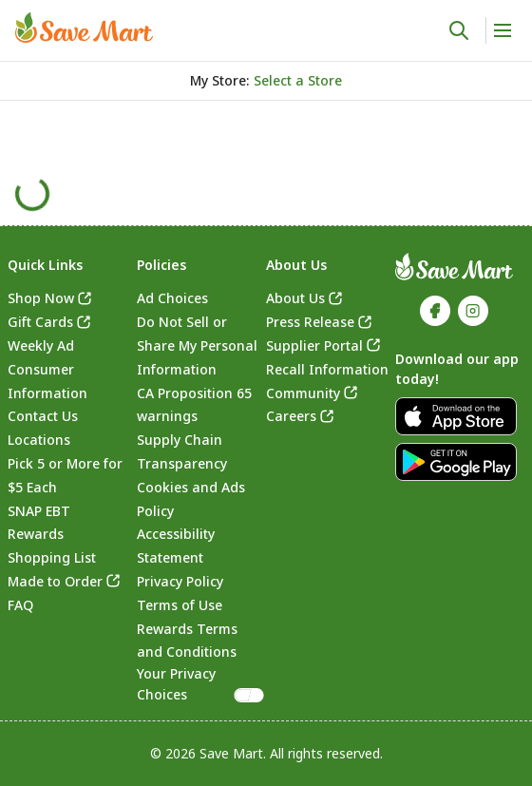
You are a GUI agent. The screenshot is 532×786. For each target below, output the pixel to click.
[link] (84, 28)
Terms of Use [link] (180, 605)
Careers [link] (291, 416)
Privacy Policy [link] (180, 581)
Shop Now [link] (41, 298)
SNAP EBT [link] (39, 511)
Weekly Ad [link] (41, 345)
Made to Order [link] (55, 581)
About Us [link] (295, 298)
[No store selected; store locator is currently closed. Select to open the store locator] (298, 81)
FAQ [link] (20, 605)
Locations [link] (39, 440)
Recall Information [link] (327, 369)
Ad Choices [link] (172, 298)
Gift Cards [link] (40, 322)
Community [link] (303, 393)
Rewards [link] (36, 534)
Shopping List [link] (52, 557)
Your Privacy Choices (201, 684)
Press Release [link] (310, 322)
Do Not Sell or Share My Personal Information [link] (197, 345)
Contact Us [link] (43, 416)
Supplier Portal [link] (314, 345)
